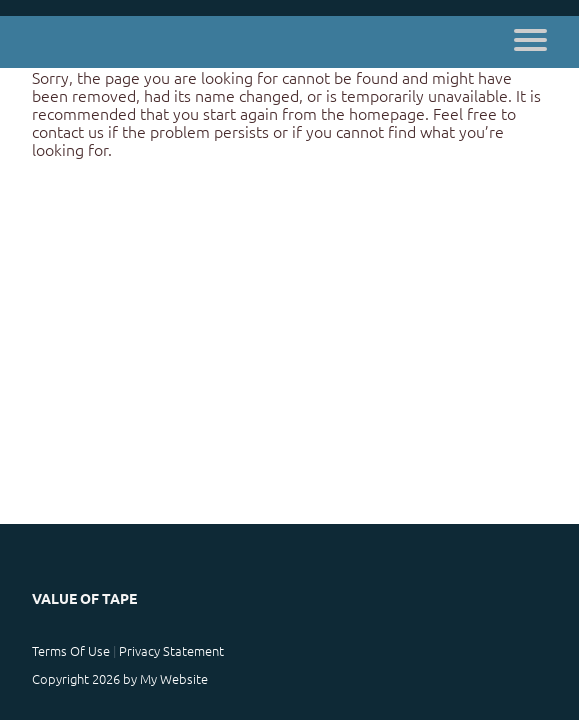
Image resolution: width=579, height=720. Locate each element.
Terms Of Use (71, 650)
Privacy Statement (171, 650)
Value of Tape (84, 598)
